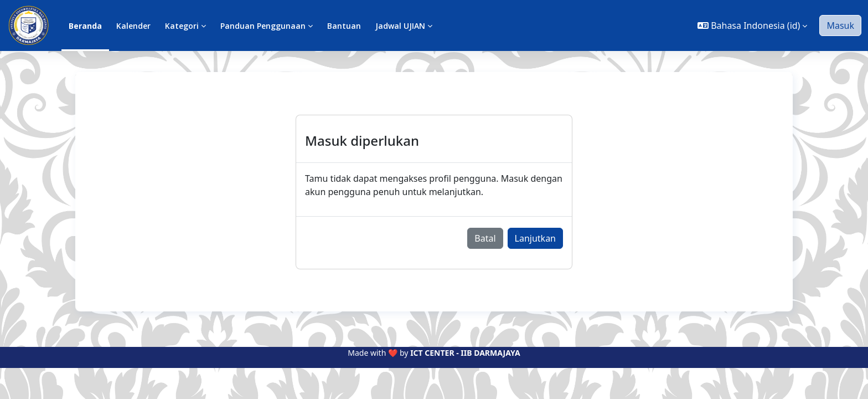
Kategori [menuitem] (182, 26)
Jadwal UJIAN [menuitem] (400, 26)
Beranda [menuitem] (85, 26)
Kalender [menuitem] (133, 26)
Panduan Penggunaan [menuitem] (263, 26)
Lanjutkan (535, 238)
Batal (485, 238)
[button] (752, 25)
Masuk (840, 25)
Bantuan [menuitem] (344, 26)
